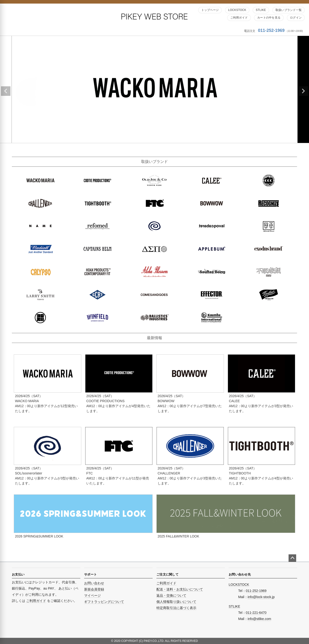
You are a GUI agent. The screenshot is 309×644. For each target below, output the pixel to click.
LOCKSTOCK (237, 10)
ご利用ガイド (239, 18)
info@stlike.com (259, 619)
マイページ (92, 595)
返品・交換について (171, 595)
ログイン (296, 18)
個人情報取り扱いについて (176, 602)
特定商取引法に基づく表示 (176, 608)
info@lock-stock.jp (261, 597)
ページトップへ (292, 558)
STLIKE (261, 10)
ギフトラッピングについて (104, 602)
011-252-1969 (271, 30)
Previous (6, 91)
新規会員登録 (94, 589)
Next (303, 91)
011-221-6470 (256, 613)
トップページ (210, 10)
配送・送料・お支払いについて (180, 589)
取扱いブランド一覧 (289, 10)
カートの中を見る (269, 18)
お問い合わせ (94, 583)
